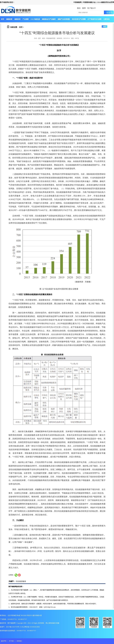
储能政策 (9, 19)
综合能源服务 (21, 581)
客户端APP (92, 8)
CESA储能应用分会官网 (105, 2)
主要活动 (106, 19)
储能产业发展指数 (64, 19)
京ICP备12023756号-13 (14, 627)
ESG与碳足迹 (35, 19)
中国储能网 (77, 2)
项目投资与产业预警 (79, 19)
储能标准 (17, 19)
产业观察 (26, 19)
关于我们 (11, 641)
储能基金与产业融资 (49, 19)
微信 (79, 8)
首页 (3, 19)
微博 (84, 8)
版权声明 (4, 641)
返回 (104, 26)
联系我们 (19, 641)
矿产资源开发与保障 (95, 19)
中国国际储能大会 (89, 2)
